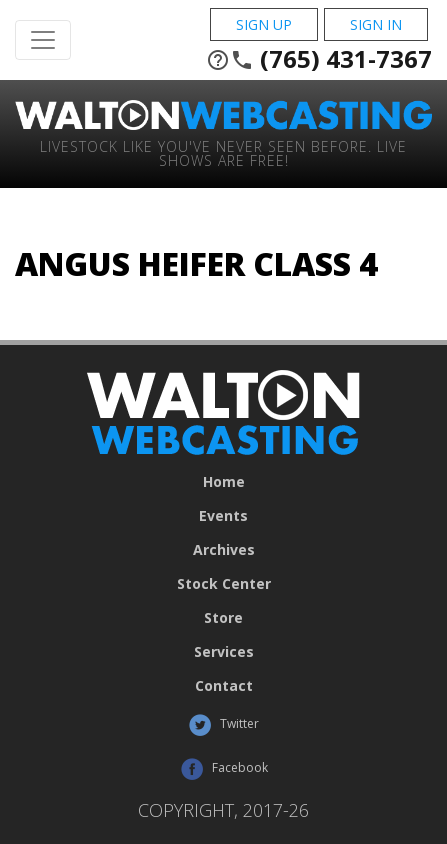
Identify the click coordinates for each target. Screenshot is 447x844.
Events (223, 516)
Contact (224, 686)
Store (223, 618)
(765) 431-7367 (319, 59)
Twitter (223, 725)
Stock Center (224, 584)
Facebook (224, 769)
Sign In (376, 24)
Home (224, 482)
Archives (224, 550)
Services (224, 652)
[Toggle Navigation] (43, 40)
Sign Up (264, 24)
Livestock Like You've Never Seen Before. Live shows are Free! (223, 152)
